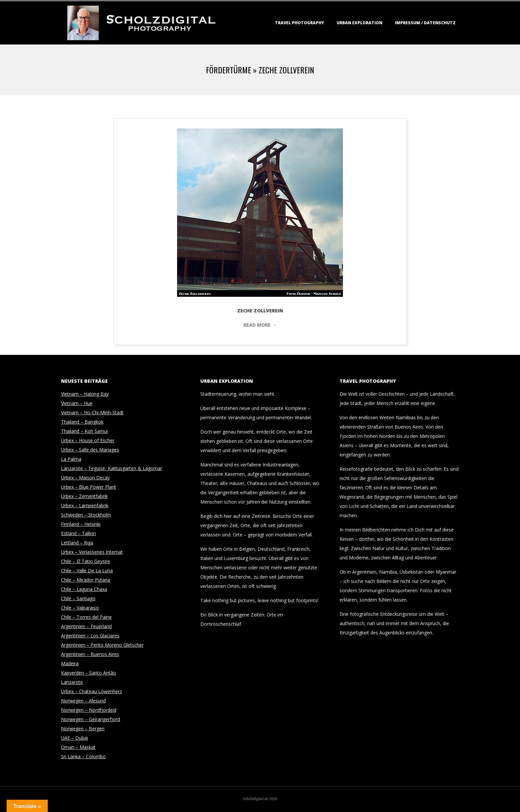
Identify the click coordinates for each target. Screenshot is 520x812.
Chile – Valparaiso (80, 608)
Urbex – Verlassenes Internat (92, 552)
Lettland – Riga (77, 543)
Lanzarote (72, 682)
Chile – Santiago (78, 598)
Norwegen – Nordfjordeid (89, 710)
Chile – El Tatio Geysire (86, 561)
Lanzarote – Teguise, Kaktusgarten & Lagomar (112, 468)
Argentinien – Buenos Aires (90, 654)
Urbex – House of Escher (88, 440)
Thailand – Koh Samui (84, 431)
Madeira (70, 663)
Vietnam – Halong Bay (85, 394)
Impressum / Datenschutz (425, 23)
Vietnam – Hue (77, 403)
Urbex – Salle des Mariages (90, 450)
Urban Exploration (359, 23)
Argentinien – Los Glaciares (90, 636)
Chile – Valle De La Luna (87, 570)
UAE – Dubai (74, 738)
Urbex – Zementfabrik (84, 496)
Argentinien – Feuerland (86, 626)
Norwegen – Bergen (83, 729)
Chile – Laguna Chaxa (84, 589)
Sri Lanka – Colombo (83, 756)
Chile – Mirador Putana (86, 580)
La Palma (71, 459)
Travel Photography (299, 23)
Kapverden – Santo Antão (89, 673)
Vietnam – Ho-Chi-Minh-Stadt (92, 412)
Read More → (260, 325)
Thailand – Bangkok (82, 422)
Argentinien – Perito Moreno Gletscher (102, 645)
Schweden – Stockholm (86, 515)
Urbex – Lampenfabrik (85, 505)
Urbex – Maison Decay (85, 478)
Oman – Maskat (78, 747)
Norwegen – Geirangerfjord (91, 719)
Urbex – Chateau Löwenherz (92, 691)
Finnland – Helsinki (81, 524)
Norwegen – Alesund (83, 701)
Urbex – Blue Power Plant (89, 487)
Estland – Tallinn (78, 533)
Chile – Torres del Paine (86, 617)
